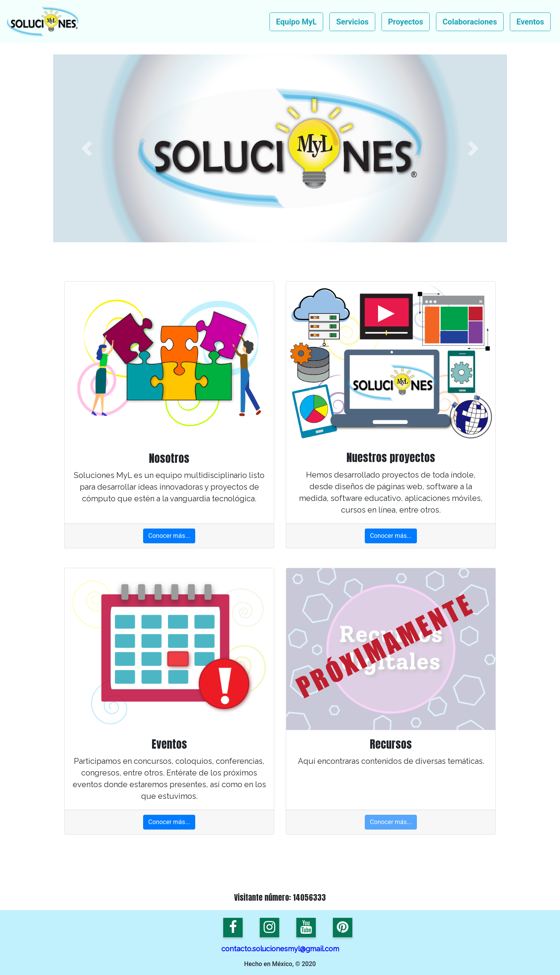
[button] (87, 148)
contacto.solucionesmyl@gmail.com (280, 949)
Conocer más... (169, 536)
